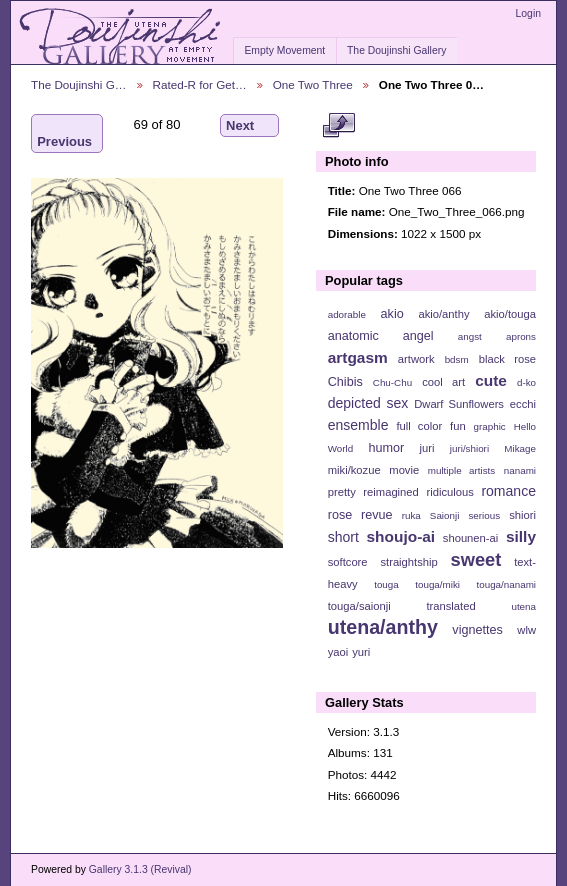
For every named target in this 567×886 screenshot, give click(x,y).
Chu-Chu (392, 382)
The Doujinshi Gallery (396, 50)
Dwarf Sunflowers (459, 404)
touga (386, 584)
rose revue (360, 515)
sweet (476, 559)
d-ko (526, 382)
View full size (338, 126)
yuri (361, 652)
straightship (408, 562)
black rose (507, 359)
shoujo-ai (401, 536)
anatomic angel (381, 336)
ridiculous (449, 492)
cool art (443, 382)
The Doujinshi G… (79, 84)
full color (419, 426)
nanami (520, 470)
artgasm (358, 357)
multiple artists (461, 470)
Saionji (444, 515)
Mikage (520, 448)
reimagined (391, 492)
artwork (416, 359)
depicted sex (368, 403)
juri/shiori (469, 448)
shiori (522, 515)
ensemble (358, 425)
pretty (342, 492)
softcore (348, 562)
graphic (490, 426)
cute (491, 380)
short (343, 537)
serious (484, 515)
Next (249, 126)
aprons (521, 336)
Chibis (345, 382)
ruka (411, 515)
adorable (347, 314)
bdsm (457, 359)
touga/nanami (506, 584)
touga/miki (437, 584)
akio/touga (510, 314)
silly (521, 536)
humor (386, 448)
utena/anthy (383, 627)
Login (528, 13)
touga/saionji (359, 606)
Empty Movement (284, 50)
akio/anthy (443, 314)
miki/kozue (354, 470)
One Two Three (313, 84)
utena (523, 606)
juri (427, 448)
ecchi (523, 404)
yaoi (338, 652)
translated (450, 606)
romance (508, 491)
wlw (526, 630)
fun (458, 426)
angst (470, 336)
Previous (64, 133)
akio (392, 314)
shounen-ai (471, 538)
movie (404, 470)
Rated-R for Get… (200, 84)
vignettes (477, 630)
